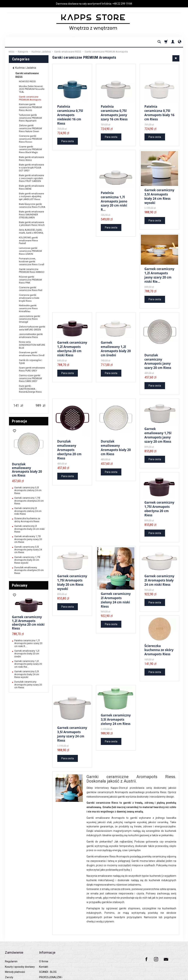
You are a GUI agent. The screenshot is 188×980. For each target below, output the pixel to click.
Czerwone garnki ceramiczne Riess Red (31, 289)
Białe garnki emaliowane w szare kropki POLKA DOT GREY (31, 168)
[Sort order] (176, 58)
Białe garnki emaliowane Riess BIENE (31, 187)
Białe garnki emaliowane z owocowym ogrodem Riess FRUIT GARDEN (31, 178)
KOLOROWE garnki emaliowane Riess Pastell (28, 241)
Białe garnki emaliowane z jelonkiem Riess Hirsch (32, 224)
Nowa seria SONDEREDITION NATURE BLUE (32, 345)
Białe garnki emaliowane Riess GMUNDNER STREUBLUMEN (31, 215)
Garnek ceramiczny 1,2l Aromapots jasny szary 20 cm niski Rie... (159, 268)
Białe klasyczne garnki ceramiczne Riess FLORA (32, 206)
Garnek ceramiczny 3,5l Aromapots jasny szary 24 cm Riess (72, 714)
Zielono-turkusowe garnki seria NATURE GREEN (32, 328)
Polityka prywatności (17, 955)
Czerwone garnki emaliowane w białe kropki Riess (29, 298)
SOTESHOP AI (177, 976)
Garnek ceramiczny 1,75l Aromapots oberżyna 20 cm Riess (159, 495)
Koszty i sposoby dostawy (20, 939)
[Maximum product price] (38, 406)
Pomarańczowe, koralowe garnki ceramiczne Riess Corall (32, 262)
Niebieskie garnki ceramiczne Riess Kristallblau (28, 309)
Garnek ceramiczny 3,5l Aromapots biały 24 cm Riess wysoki (159, 192)
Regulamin (11, 934)
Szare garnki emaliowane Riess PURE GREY (32, 369)
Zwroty (9, 950)
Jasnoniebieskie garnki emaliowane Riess (31, 336)
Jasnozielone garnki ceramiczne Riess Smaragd (29, 319)
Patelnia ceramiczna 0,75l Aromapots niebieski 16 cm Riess (70, 113)
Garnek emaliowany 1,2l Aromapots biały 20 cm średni (116, 340)
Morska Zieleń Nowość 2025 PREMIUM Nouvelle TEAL (32, 89)
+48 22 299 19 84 (122, 4)
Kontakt (44, 939)
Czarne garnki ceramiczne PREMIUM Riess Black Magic (30, 150)
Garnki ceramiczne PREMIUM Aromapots (30, 98)
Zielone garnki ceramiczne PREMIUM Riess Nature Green (30, 128)
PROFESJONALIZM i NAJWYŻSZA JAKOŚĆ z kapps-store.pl (53, 954)
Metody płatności (15, 945)
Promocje (19, 421)
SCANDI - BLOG (48, 945)
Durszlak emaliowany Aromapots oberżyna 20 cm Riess (69, 437)
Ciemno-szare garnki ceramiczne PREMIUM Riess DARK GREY (30, 378)
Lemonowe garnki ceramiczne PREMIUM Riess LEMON (30, 251)
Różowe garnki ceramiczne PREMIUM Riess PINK (30, 280)
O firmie (44, 934)
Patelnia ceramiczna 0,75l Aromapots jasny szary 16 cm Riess (114, 111)
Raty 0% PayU (13, 960)
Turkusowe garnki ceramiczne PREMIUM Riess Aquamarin (30, 118)
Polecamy (20, 585)
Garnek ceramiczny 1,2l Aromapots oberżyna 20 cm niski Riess (72, 340)
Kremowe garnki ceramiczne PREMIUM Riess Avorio (30, 107)
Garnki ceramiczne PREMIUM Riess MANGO (32, 271)
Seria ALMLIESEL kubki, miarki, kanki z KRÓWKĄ (31, 231)
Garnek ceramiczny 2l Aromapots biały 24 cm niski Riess (159, 565)
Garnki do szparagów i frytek (30, 362)
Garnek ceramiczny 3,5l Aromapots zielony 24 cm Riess (116, 700)
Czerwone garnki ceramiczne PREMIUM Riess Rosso (30, 139)
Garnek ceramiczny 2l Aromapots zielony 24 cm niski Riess (116, 583)
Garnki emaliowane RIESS (27, 75)
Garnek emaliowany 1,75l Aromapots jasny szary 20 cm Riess (158, 423)
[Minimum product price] (16, 406)
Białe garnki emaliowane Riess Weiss (31, 159)
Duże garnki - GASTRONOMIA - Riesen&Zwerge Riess (30, 389)
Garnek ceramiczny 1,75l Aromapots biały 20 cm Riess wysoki (72, 566)
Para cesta (68, 138)
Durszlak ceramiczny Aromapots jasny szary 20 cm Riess (158, 352)
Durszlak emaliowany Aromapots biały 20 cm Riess (116, 435)
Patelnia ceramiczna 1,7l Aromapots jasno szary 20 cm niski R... (114, 196)
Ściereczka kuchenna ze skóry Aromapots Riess (159, 632)
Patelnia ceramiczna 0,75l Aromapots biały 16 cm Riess (159, 111)
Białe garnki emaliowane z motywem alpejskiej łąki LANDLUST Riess (31, 197)
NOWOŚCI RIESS (27, 82)
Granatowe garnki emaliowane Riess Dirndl (32, 354)
